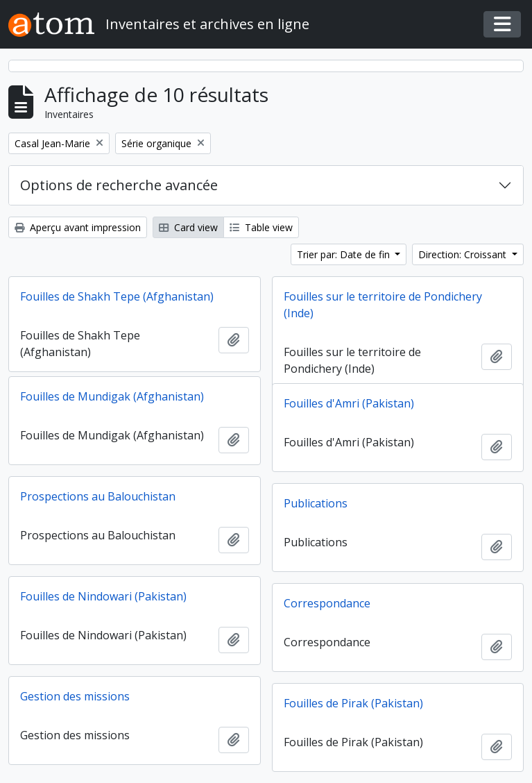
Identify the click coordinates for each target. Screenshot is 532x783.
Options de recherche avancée (119, 185)
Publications (316, 503)
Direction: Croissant (464, 254)
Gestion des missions (75, 696)
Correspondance (327, 603)
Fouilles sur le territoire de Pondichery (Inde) (383, 305)
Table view (261, 227)
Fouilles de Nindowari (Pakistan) (103, 596)
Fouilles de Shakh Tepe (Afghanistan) (117, 296)
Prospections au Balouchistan (98, 496)
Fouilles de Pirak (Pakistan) (353, 703)
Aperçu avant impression (78, 227)
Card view (188, 227)
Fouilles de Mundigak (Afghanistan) (112, 396)
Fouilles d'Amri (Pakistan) (349, 403)
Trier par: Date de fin (345, 254)
